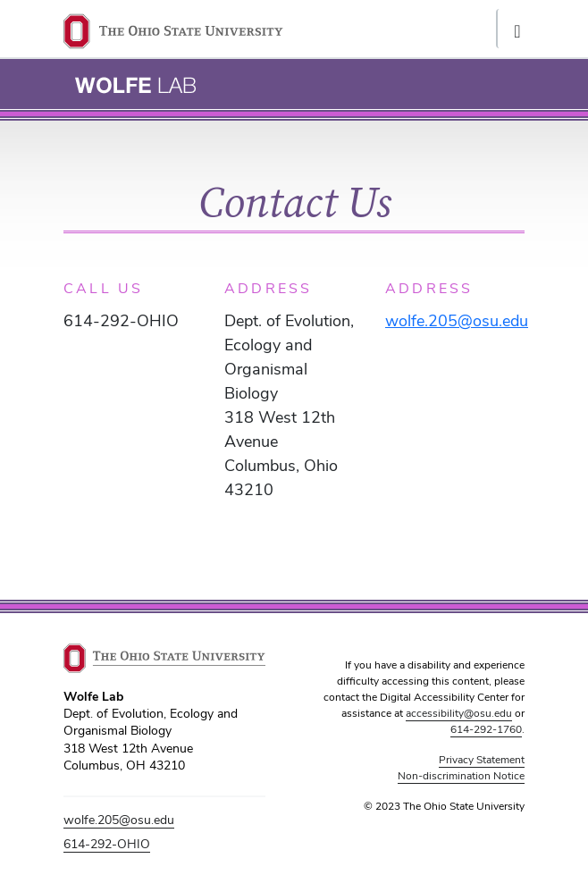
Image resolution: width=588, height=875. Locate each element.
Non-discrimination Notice (461, 776)
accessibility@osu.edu (459, 713)
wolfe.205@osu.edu (119, 820)
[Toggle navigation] (516, 29)
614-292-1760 (486, 729)
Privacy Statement (482, 760)
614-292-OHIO (107, 844)
